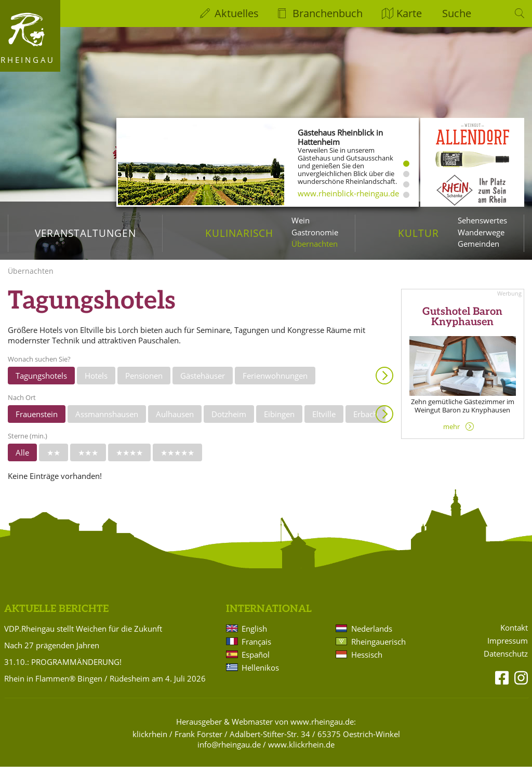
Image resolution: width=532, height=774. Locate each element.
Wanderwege (481, 232)
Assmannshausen (107, 421)
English (254, 636)
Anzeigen (384, 383)
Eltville (324, 421)
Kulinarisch (239, 233)
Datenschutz (506, 661)
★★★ (88, 460)
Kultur (418, 233)
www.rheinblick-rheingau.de (348, 193)
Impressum (508, 648)
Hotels (96, 383)
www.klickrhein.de (301, 752)
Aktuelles (237, 13)
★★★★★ (177, 460)
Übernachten (315, 244)
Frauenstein (37, 421)
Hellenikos (260, 675)
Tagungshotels (41, 383)
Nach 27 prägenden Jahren (52, 652)
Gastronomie (315, 232)
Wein (301, 220)
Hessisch (367, 662)
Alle (22, 460)
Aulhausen (175, 421)
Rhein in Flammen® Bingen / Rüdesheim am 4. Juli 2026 (105, 686)
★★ (54, 460)
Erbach (365, 421)
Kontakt (514, 635)
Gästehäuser (203, 383)
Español (256, 662)
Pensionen (144, 383)
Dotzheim (229, 421)
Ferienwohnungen (275, 383)
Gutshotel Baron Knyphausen (462, 324)
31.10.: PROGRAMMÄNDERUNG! (63, 669)
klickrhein (150, 741)
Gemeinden (478, 244)
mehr (451, 434)
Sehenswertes (482, 220)
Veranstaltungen (85, 233)
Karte (409, 13)
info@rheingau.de (229, 752)
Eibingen (279, 421)
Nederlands (372, 636)
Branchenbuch (328, 13)
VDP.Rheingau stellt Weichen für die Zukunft (83, 636)
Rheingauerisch (378, 649)
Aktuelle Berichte (56, 616)
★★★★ (129, 460)
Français (256, 649)
